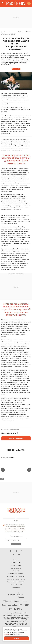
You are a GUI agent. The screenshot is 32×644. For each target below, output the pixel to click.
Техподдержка (16, 587)
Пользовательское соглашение (16, 576)
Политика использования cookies (16, 579)
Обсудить (21, 32)
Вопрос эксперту (16, 568)
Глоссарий (16, 571)
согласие (7, 634)
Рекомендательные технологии (16, 582)
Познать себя (16, 69)
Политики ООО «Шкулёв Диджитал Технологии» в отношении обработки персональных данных (15, 530)
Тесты (29, 3)
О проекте (16, 560)
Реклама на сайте (16, 563)
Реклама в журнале (16, 565)
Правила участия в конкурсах (16, 574)
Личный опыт (4, 32)
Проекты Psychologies (16, 585)
